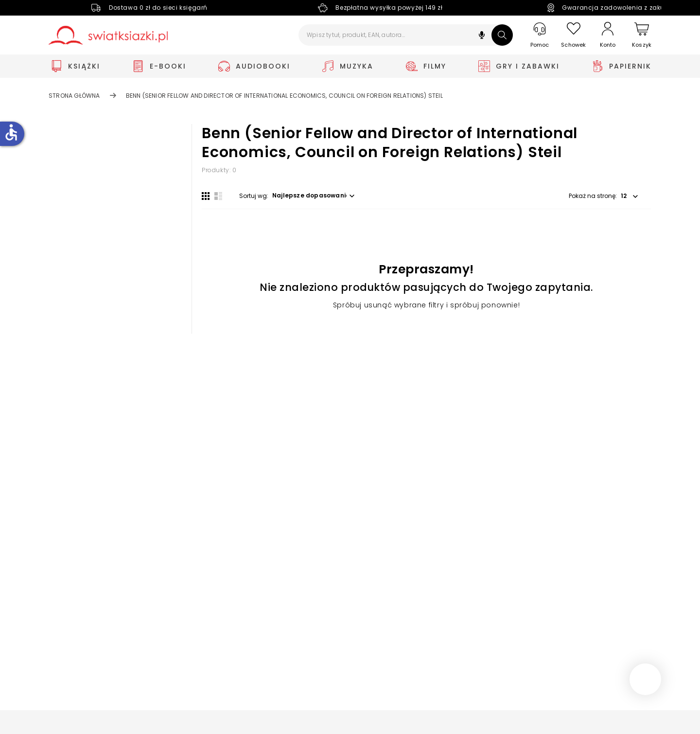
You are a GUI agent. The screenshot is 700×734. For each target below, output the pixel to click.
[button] (482, 36)
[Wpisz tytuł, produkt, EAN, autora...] (406, 35)
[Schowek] (574, 35)
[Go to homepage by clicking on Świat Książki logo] (108, 35)
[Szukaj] (502, 35)
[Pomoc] (540, 35)
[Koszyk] (642, 35)
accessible (11, 132)
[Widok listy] (218, 196)
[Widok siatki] (206, 196)
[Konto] (608, 35)
